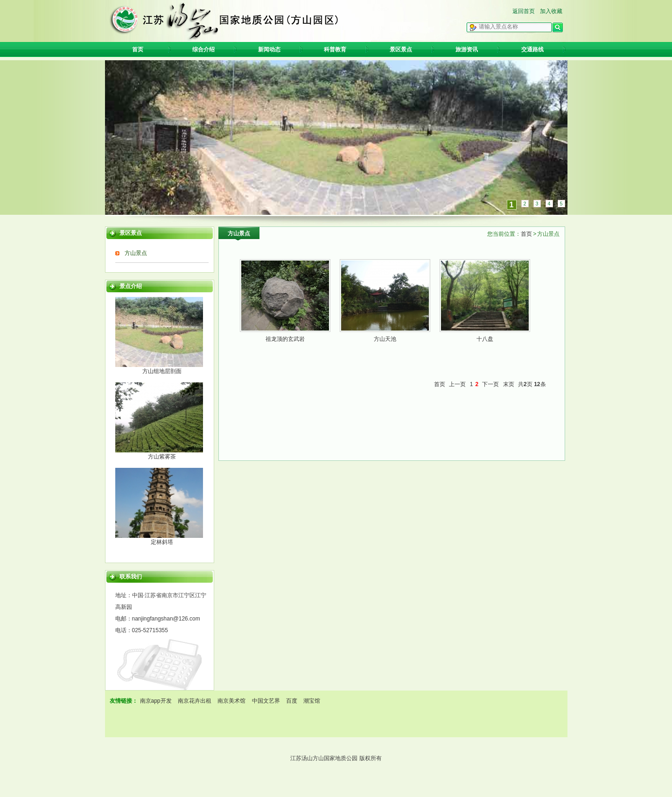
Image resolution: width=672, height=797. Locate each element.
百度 (292, 701)
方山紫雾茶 (162, 457)
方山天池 (385, 339)
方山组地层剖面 (162, 371)
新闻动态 (269, 49)
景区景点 (401, 49)
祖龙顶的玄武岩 (285, 339)
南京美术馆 (231, 701)
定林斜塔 (162, 542)
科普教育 (335, 49)
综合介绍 (203, 49)
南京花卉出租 (195, 701)
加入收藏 (551, 11)
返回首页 (524, 11)
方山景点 (136, 253)
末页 (509, 384)
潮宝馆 (312, 701)
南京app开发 (156, 701)
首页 (138, 49)
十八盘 (485, 339)
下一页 (490, 384)
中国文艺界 (266, 701)
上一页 (457, 384)
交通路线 (532, 49)
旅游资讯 (467, 49)
